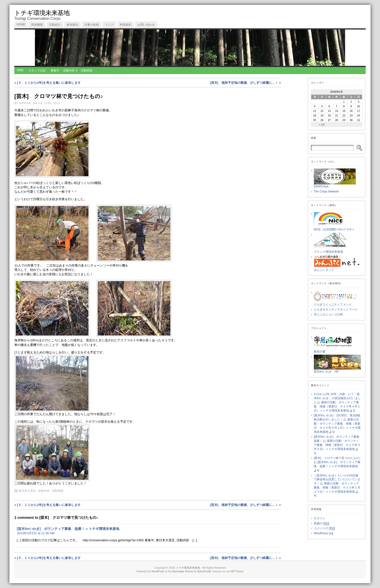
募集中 (55, 70)
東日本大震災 (27, 491)
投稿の (322, 523)
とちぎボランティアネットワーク (336, 310)
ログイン (320, 518)
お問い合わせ (146, 25)
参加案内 (72, 25)
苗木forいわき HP (337, 370)
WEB (20, 70)
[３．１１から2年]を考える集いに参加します (49, 83)
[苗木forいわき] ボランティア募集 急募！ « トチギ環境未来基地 (68, 529)
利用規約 (126, 25)
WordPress (158, 571)
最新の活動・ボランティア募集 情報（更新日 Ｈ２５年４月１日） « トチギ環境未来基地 (337, 406)
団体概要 (37, 25)
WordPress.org (324, 533)
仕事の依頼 (92, 25)
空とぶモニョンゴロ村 (328, 314)
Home (21, 24)
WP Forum (237, 571)
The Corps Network (326, 191)
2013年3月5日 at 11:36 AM (36, 533)
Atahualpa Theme (183, 571)
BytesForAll (204, 571)
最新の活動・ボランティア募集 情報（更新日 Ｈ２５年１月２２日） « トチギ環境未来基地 (337, 488)
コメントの (325, 528)
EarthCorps (335, 185)
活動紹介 (55, 25)
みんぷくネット (338, 268)
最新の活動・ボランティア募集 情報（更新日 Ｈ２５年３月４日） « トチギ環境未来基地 (337, 445)
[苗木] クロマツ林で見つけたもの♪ (337, 458)
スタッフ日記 (37, 70)
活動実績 (87, 70)
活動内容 (69, 70)
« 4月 (322, 125)
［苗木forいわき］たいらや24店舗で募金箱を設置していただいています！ (337, 480)
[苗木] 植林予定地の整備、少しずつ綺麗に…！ (244, 83)
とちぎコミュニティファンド (337, 303)
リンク (109, 25)
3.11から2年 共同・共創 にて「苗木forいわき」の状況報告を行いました (337, 398)
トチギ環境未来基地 (42, 13)
